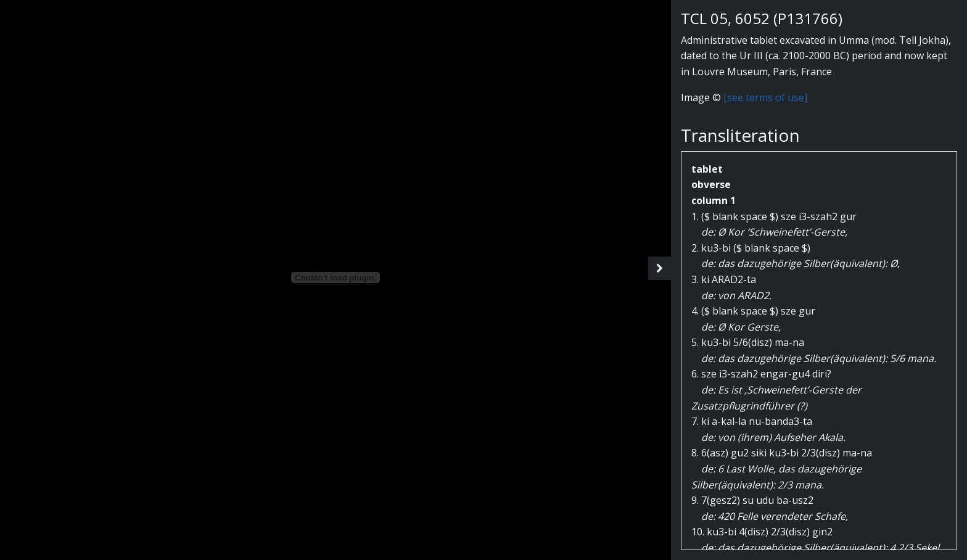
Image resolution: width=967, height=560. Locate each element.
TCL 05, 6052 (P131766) (762, 18)
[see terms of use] (765, 97)
